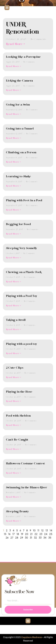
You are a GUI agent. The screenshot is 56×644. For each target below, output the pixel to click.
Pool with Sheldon (18, 416)
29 (22, 538)
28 (17, 538)
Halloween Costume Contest (25, 464)
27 (12, 538)
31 (31, 538)
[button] (7, 8)
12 (42, 530)
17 (14, 534)
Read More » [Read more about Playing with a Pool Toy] (14, 306)
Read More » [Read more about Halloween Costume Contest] (14, 473)
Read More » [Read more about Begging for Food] (14, 234)
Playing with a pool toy (21, 344)
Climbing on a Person (21, 153)
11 (38, 530)
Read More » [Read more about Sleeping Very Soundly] (14, 258)
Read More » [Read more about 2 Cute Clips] (14, 377)
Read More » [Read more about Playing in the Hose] (14, 401)
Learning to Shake (18, 177)
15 (5, 534)
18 (18, 534)
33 (40, 538)
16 (9, 534)
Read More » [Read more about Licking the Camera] (14, 90)
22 (36, 534)
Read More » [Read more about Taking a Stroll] (14, 329)
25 (51, 534)
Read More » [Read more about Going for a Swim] (14, 114)
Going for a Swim (18, 105)
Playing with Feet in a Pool (24, 200)
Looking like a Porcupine (23, 57)
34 (45, 538)
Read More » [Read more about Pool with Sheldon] (14, 425)
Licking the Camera (19, 81)
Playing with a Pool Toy (22, 296)
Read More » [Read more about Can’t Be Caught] (14, 449)
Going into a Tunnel (20, 129)
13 (47, 530)
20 (27, 534)
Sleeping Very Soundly (21, 248)
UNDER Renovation (23, 28)
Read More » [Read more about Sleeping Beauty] (14, 521)
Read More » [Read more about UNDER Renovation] (15, 44)
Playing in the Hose (19, 392)
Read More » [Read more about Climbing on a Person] (14, 162)
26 (7, 538)
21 (31, 534)
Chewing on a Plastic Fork (24, 272)
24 (46, 534)
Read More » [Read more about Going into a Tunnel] (14, 138)
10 (34, 530)
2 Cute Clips (15, 368)
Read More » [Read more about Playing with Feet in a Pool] (14, 210)
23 (41, 534)
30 (26, 538)
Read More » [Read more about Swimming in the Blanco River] (14, 497)
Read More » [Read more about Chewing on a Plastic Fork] (14, 282)
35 (50, 538)
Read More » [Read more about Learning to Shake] (14, 186)
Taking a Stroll (16, 320)
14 (51, 530)
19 (22, 534)
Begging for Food (18, 224)
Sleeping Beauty (17, 512)
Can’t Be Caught (17, 440)
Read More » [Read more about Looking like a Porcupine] (14, 66)
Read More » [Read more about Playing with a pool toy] (14, 353)
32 (35, 538)
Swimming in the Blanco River (27, 488)
